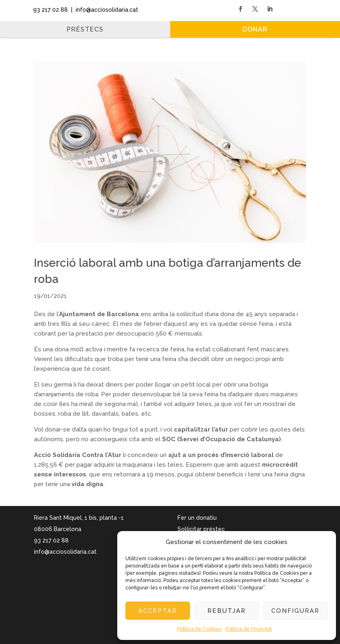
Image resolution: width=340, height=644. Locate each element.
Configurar (295, 611)
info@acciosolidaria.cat (65, 552)
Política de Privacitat (249, 629)
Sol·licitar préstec (201, 529)
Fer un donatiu (197, 518)
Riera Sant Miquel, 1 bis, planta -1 (79, 518)
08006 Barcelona (58, 529)
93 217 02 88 (49, 10)
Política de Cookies (199, 629)
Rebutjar (227, 611)
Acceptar (158, 611)
